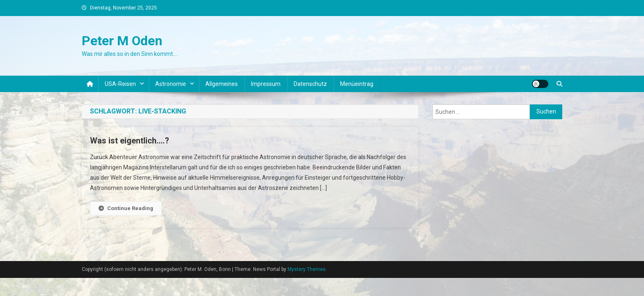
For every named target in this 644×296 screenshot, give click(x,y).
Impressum (266, 84)
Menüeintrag (357, 84)
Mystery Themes (307, 269)
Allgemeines (222, 84)
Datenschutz (310, 84)
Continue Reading (126, 208)
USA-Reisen (120, 84)
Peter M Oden (122, 41)
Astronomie (171, 84)
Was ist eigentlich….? (130, 141)
